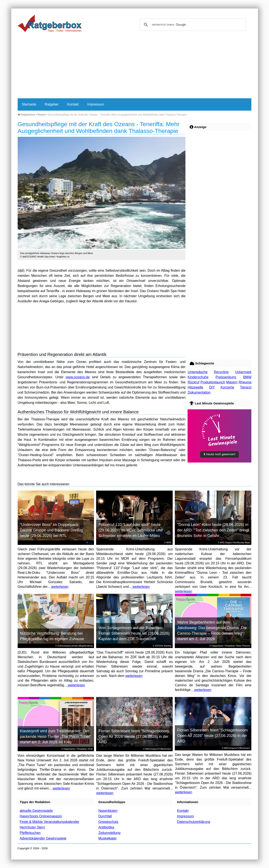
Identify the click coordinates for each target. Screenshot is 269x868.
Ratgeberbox (26, 115)
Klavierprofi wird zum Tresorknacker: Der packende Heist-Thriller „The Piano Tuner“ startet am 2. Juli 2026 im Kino (55, 737)
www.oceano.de (78, 377)
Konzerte (227, 387)
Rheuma (245, 382)
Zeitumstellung (109, 833)
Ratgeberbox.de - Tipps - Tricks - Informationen (50, 23)
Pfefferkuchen (30, 833)
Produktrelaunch (213, 382)
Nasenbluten (108, 811)
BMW (247, 377)
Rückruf (193, 382)
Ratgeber (52, 104)
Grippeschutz (108, 822)
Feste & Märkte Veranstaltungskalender (50, 822)
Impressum (96, 104)
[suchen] (192, 25)
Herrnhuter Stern (32, 827)
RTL (91, 543)
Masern (232, 382)
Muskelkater (107, 838)
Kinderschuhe (198, 377)
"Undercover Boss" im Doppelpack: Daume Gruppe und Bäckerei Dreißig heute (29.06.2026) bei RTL (51, 530)
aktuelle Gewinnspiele (36, 811)
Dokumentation (199, 392)
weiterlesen (59, 587)
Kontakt (73, 104)
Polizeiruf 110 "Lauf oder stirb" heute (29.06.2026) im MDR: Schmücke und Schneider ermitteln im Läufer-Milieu (130, 530)
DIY (212, 387)
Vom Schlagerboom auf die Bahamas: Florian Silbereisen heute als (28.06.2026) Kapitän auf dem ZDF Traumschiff (134, 633)
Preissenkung (226, 377)
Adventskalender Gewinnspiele (43, 838)
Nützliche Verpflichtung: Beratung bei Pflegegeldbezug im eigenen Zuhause (52, 636)
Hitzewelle (195, 387)
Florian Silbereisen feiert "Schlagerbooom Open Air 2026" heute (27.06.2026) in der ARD (134, 737)
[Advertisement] (135, 66)
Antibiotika (106, 827)
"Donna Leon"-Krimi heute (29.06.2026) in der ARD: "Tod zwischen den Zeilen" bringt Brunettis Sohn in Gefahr (213, 530)
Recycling (221, 372)
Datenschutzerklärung (194, 822)
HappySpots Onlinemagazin (41, 816)
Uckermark (243, 372)
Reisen (41, 115)
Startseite (29, 104)
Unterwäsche (197, 372)
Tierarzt (246, 387)
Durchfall (105, 816)
